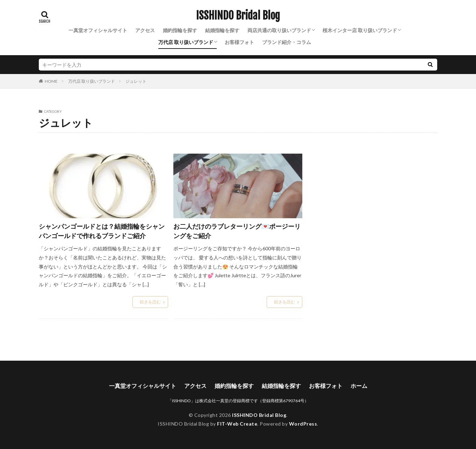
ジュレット (136, 81)
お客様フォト (239, 42)
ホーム (359, 386)
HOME (51, 81)
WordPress (303, 424)
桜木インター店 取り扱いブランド (360, 30)
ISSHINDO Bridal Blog (238, 16)
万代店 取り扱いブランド (186, 42)
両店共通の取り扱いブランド (279, 30)
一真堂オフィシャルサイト (98, 30)
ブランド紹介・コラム (287, 42)
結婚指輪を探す (222, 30)
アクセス (145, 30)
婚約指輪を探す (180, 30)
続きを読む (150, 302)
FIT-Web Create (237, 424)
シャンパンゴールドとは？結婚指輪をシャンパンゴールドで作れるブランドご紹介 (102, 231)
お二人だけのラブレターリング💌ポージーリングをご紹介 (237, 231)
